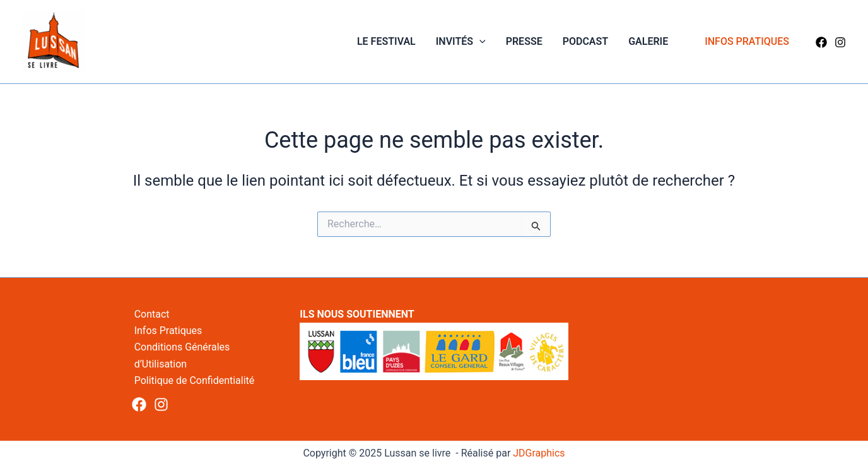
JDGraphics (539, 453)
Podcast (585, 41)
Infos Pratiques (168, 331)
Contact (152, 314)
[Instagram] (840, 42)
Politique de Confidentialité (195, 380)
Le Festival (386, 41)
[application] (479, 42)
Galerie (648, 41)
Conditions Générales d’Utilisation (182, 355)
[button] (747, 42)
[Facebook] (821, 42)
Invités (461, 42)
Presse (524, 41)
